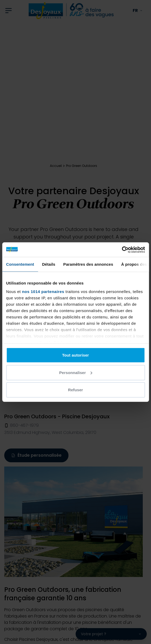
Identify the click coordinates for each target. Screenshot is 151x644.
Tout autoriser (75, 355)
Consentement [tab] (20, 264)
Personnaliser (76, 372)
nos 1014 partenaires (43, 291)
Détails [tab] (49, 264)
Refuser (75, 390)
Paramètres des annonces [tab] (88, 264)
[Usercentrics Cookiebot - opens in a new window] (122, 250)
